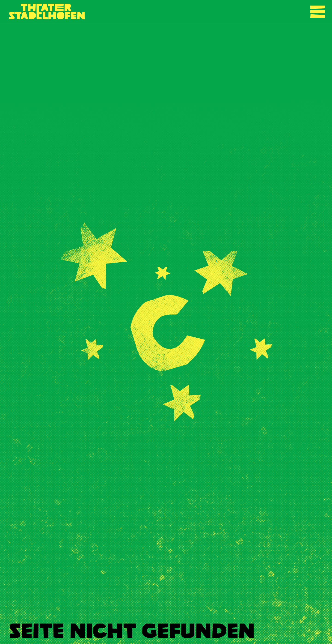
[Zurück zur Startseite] (47, 12)
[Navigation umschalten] (318, 12)
